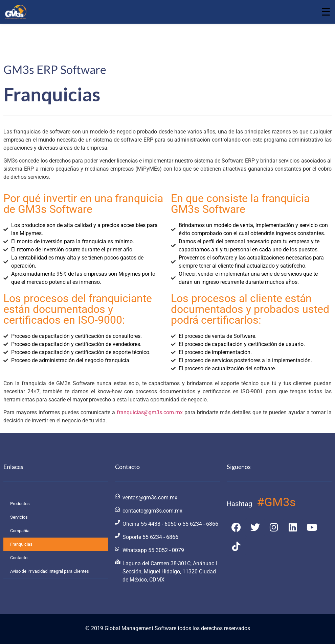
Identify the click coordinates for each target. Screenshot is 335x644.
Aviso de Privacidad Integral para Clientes (50, 571)
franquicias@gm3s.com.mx (150, 412)
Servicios (19, 517)
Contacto (19, 558)
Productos (20, 504)
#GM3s (276, 502)
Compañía (20, 531)
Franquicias (21, 544)
